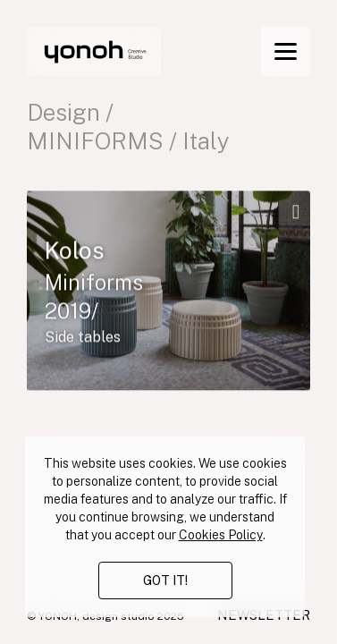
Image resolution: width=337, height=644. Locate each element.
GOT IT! (165, 580)
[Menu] (286, 51)
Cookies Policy (221, 535)
